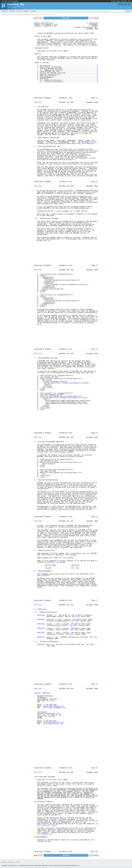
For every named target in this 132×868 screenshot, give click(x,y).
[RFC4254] (79, 117)
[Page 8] (94, 684)
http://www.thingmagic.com (54, 708)
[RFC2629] (45, 575)
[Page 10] (94, 852)
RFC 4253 (74, 630)
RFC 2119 (82, 144)
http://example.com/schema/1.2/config (72, 383)
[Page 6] (94, 517)
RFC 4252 (73, 625)
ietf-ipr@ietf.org (45, 834)
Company (33, 11)
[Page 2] (94, 182)
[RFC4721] (59, 110)
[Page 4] (94, 349)
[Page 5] (94, 433)
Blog (129, 1)
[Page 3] (94, 265)
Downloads (124, 1)
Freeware (5, 11)
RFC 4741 (39, 18)
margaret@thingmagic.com (53, 706)
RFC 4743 (93, 18)
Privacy (18, 862)
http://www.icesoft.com (53, 724)
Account (113, 1)
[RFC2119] (90, 144)
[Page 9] (94, 768)
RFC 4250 (75, 621)
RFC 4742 (38, 102)
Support (26, 11)
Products (12, 11)
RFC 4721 (93, 637)
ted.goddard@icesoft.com (53, 722)
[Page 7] (94, 600)
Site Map (4, 862)
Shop (118, 1)
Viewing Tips (11, 862)
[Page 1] (94, 98)
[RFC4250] (51, 562)
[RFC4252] (49, 157)
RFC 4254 (70, 634)
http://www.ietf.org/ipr (47, 825)
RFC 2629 (90, 645)
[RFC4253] (58, 119)
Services (19, 11)
